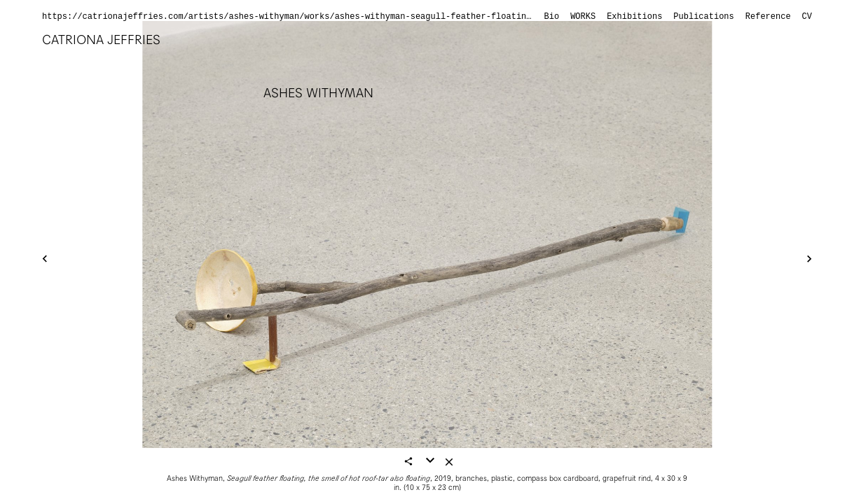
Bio (552, 17)
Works (583, 17)
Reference (768, 17)
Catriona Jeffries (101, 40)
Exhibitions (634, 17)
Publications (703, 17)
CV (807, 17)
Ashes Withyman (318, 93)
